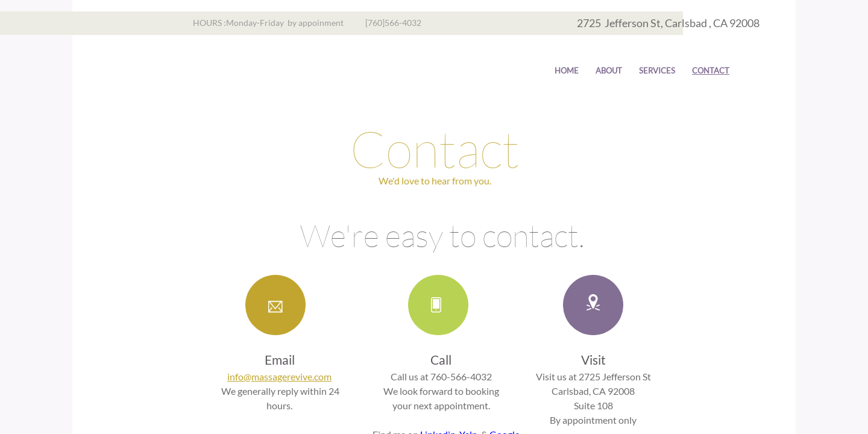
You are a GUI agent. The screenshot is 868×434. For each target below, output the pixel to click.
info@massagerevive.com (279, 376)
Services (657, 71)
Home (567, 71)
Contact (711, 71)
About (609, 71)
